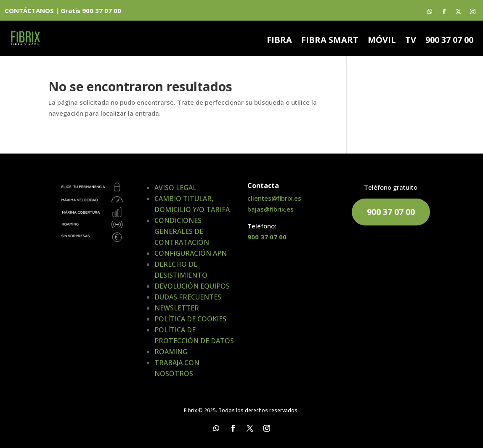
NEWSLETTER (177, 308)
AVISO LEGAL (175, 188)
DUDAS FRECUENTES (188, 297)
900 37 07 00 (449, 41)
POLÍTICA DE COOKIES (190, 319)
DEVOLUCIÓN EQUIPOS (192, 286)
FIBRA (279, 41)
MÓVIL (382, 41)
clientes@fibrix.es (274, 198)
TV (411, 41)
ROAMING (171, 352)
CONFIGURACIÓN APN (191, 253)
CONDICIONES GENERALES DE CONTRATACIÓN (182, 231)
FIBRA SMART (330, 41)
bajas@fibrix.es (271, 209)
